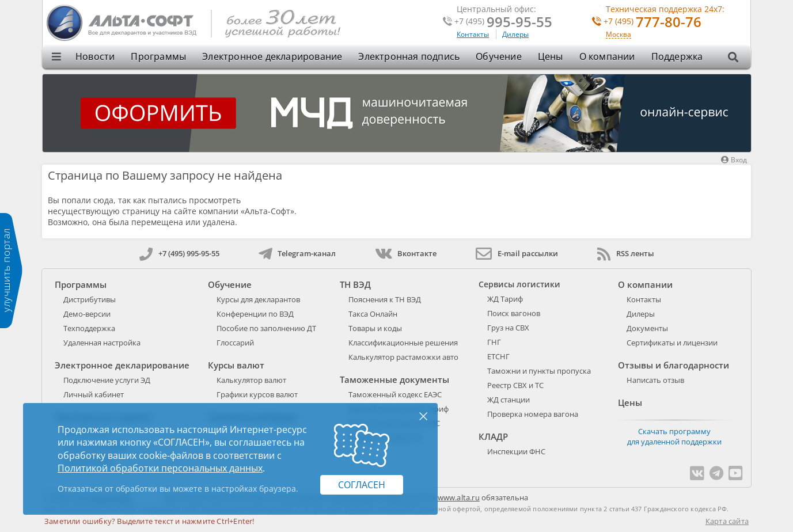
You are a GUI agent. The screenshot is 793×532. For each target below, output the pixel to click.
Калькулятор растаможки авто (403, 357)
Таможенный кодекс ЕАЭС (395, 394)
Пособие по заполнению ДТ (266, 328)
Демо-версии (87, 314)
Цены (551, 56)
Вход (734, 160)
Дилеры (515, 34)
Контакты (473, 34)
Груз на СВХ (508, 328)
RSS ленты (626, 253)
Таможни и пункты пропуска (539, 371)
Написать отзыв (655, 380)
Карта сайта (727, 521)
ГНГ (494, 342)
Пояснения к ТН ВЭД (385, 299)
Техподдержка (89, 328)
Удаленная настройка (102, 343)
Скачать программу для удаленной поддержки (674, 436)
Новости (95, 56)
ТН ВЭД (355, 284)
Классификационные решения (403, 343)
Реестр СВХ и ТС (515, 385)
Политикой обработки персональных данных (160, 468)
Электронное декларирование (272, 56)
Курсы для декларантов (258, 299)
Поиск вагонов (514, 313)
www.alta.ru (459, 497)
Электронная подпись (409, 56)
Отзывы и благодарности (674, 365)
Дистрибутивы (90, 299)
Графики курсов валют (257, 394)
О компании (607, 56)
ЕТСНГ (498, 356)
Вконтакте (406, 253)
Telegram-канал (297, 253)
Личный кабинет (94, 394)
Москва (619, 35)
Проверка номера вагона (533, 414)
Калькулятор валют (251, 380)
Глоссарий (235, 343)
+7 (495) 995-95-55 (179, 253)
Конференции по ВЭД (255, 314)
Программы (158, 56)
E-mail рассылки (517, 253)
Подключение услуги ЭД (107, 380)
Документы (647, 328)
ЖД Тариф (505, 299)
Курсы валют (236, 365)
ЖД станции (509, 400)
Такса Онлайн (373, 314)
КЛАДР (493, 436)
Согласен (362, 485)
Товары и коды (375, 328)
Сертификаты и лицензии (672, 343)
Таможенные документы (394, 379)
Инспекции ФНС (516, 451)
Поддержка (677, 56)
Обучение (499, 56)
